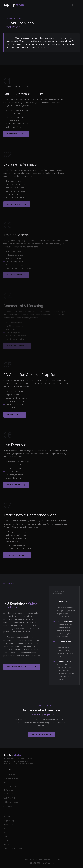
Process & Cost (9, 825)
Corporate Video (16, 134)
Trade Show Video (17, 556)
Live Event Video (16, 485)
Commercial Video (10, 786)
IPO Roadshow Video (11, 802)
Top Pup (14, 5)
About (6, 837)
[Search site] (73, 5)
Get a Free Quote (41, 735)
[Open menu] (77, 5)
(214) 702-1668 (35, 863)
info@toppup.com (50, 863)
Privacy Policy (8, 845)
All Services (8, 806)
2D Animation (15, 415)
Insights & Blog (9, 821)
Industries (7, 829)
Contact (6, 841)
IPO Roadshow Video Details (22, 667)
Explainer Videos (17, 205)
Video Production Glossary (13, 849)
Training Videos (16, 276)
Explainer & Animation (11, 778)
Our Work (7, 817)
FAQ (5, 833)
